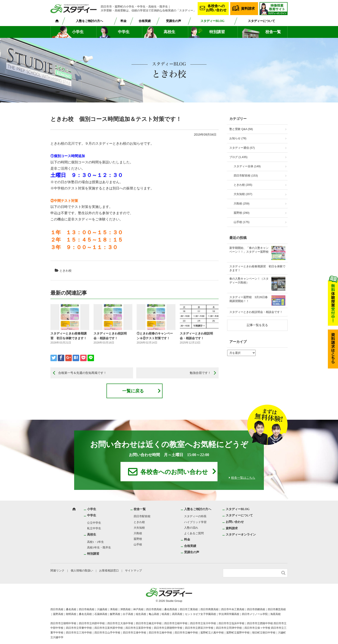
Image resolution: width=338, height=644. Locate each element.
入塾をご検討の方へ (89, 21)
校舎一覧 (273, 32)
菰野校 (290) (242, 213)
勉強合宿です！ (200, 373)
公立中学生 (94, 523)
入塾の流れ (191, 528)
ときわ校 (66, 271)
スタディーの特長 (195, 516)
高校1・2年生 (95, 542)
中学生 (124, 32)
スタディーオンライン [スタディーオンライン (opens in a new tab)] (241, 535)
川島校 (138, 533)
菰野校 (138, 539)
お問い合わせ (235, 522)
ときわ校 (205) (243, 185)
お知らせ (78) (238, 138)
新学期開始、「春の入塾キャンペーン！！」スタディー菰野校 (249, 250)
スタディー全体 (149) (247, 166)
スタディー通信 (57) (242, 148)
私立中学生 (94, 528)
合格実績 (145, 21)
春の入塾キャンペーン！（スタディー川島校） (249, 281)
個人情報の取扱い (82, 570)
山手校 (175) (242, 222)
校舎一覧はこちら (243, 478)
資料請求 (248, 9)
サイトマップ (133, 570)
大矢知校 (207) (243, 194)
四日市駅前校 (142, 516)
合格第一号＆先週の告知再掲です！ (82, 373)
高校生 (169, 32)
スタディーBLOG (212, 21)
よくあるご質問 (194, 533)
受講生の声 (174, 21)
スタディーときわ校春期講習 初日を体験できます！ (257, 268)
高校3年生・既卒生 (99, 547)
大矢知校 (139, 528)
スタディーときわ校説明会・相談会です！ (256, 312)
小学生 (78, 32)
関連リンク (57, 570)
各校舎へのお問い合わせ (216, 8)
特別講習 (217, 32)
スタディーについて (261, 21)
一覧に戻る (133, 391)
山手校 (138, 544)
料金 (124, 21)
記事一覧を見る (257, 325)
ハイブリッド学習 (195, 522)
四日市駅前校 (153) (246, 176)
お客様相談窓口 (109, 570)
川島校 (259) (242, 204)
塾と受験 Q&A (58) (241, 129)
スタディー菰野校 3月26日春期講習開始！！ (249, 299)
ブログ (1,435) (238, 157)
